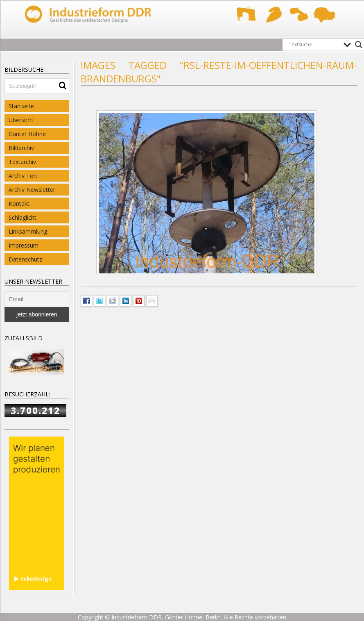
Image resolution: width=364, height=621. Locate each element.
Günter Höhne (27, 134)
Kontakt (19, 204)
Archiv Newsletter (32, 190)
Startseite (21, 106)
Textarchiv (22, 162)
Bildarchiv (21, 148)
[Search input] (314, 45)
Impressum (24, 245)
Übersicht (21, 120)
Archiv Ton (23, 176)
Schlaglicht (23, 217)
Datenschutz (25, 259)
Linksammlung (28, 231)
